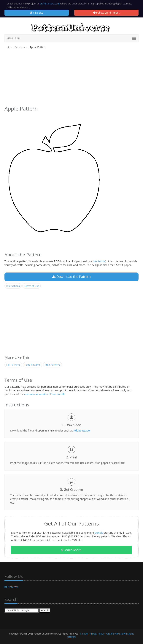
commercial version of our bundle (45, 394)
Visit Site (36, 13)
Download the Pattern (71, 277)
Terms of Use (32, 286)
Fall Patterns (13, 365)
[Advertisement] (71, 78)
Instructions (13, 286)
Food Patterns (33, 365)
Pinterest (11, 587)
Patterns (19, 47)
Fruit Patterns (53, 365)
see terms (99, 261)
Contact (84, 634)
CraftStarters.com (50, 4)
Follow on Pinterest (106, 13)
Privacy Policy (97, 634)
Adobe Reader (82, 430)
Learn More (71, 550)
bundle (99, 533)
